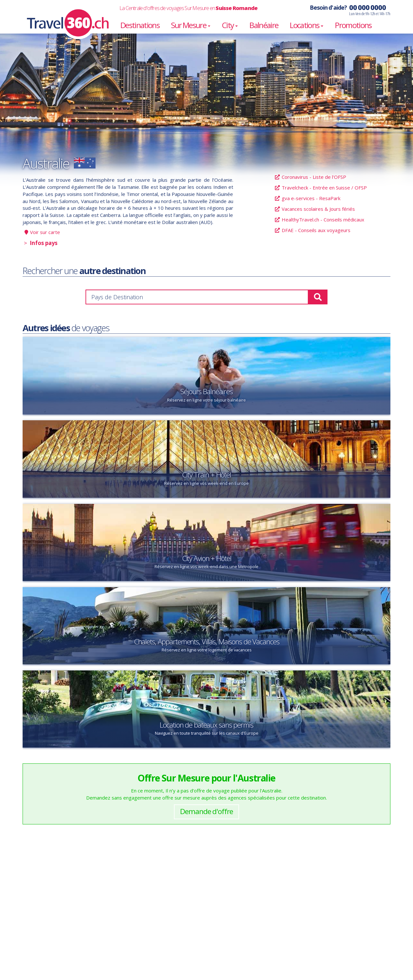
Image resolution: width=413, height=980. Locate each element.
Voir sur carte (45, 232)
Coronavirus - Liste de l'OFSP (310, 177)
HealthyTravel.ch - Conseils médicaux (319, 219)
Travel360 (64, 16)
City (230, 25)
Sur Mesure (191, 25)
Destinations (140, 25)
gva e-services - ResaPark (307, 198)
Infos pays (44, 243)
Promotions (353, 25)
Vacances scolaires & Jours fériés (315, 209)
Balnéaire (264, 25)
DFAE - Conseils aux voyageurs (312, 230)
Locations (307, 25)
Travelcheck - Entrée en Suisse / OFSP (321, 188)
